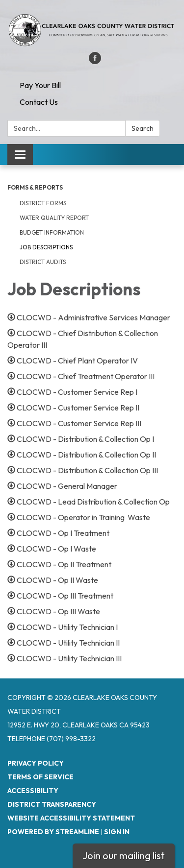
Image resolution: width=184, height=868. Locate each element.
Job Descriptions (46, 247)
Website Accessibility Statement (71, 818)
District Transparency (52, 804)
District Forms (43, 203)
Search (143, 128)
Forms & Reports (35, 187)
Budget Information (52, 232)
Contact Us (39, 102)
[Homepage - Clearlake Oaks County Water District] (92, 31)
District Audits (43, 262)
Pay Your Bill (40, 85)
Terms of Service (40, 777)
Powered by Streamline (53, 832)
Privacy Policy (36, 763)
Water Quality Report (54, 218)
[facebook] (95, 61)
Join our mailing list (124, 856)
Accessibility (33, 791)
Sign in (117, 832)
